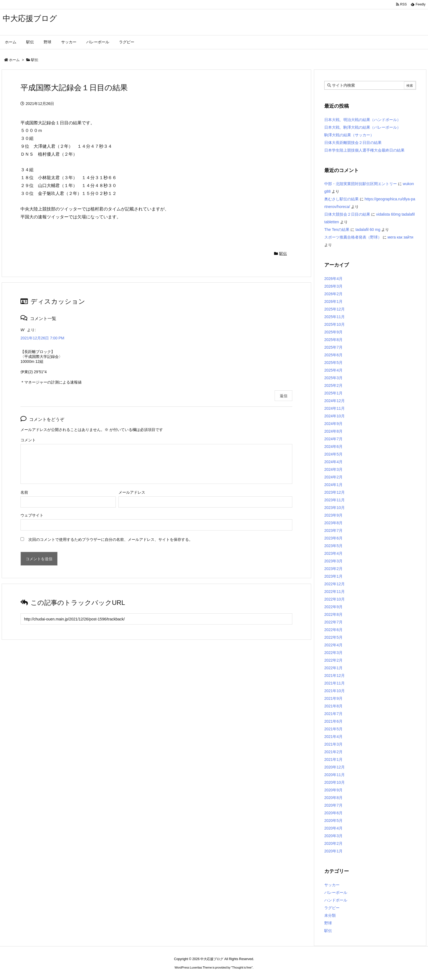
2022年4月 (333, 645)
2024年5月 (333, 454)
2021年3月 (333, 744)
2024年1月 (333, 485)
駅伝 (35, 60)
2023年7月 (333, 530)
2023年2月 (333, 569)
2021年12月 (335, 676)
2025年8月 (333, 340)
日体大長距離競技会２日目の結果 (353, 143)
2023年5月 (333, 546)
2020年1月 (333, 851)
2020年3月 (333, 836)
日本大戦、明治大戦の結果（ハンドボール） (362, 120)
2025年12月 (335, 309)
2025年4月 (333, 370)
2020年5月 (333, 821)
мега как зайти (400, 237)
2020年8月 (333, 798)
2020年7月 (333, 805)
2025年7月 (333, 347)
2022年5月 (333, 637)
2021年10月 (335, 691)
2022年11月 (335, 592)
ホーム (14, 60)
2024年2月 (333, 477)
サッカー (332, 885)
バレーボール (336, 892)
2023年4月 (333, 553)
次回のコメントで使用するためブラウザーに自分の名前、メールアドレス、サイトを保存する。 (111, 539)
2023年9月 (333, 515)
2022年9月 (333, 607)
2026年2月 (333, 294)
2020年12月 (335, 767)
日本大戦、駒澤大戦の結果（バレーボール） (362, 127)
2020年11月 (335, 775)
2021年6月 (333, 721)
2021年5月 (333, 729)
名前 (24, 492)
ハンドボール (336, 900)
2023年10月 (335, 508)
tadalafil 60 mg (368, 230)
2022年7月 (333, 622)
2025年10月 (335, 324)
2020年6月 (333, 813)
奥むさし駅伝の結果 (341, 199)
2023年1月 (333, 576)
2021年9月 (333, 698)
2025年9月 (333, 332)
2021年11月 (335, 683)
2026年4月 (333, 279)
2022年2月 (333, 660)
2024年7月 (333, 439)
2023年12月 (335, 492)
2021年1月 (333, 759)
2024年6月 (333, 447)
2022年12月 (335, 584)
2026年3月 (333, 286)
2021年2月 (333, 752)
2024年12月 (335, 401)
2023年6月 (333, 538)
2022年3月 (333, 653)
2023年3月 (333, 561)
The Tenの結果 (337, 230)
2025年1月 (333, 393)
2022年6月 (333, 630)
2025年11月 (335, 317)
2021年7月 (333, 714)
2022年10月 (335, 599)
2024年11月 (335, 408)
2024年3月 (333, 469)
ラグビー (332, 908)
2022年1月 (333, 668)
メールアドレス (132, 492)
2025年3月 (333, 378)
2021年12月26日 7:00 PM (42, 338)
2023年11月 (335, 500)
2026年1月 (333, 301)
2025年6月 (333, 355)
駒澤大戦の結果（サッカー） (349, 135)
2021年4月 (333, 737)
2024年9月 (333, 424)
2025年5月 (333, 363)
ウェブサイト (32, 515)
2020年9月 (333, 790)
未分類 (330, 915)
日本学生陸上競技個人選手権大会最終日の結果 (364, 150)
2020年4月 (333, 828)
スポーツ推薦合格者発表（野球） (353, 237)
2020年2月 (333, 843)
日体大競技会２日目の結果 (347, 214)
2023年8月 (333, 523)
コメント (28, 440)
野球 (328, 923)
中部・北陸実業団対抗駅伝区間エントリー (361, 184)
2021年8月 (333, 706)
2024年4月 (333, 462)
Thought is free (242, 967)
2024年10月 (335, 416)
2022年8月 (333, 614)
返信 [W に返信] (284, 396)
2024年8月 (333, 431)
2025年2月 (333, 385)
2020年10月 (335, 782)
